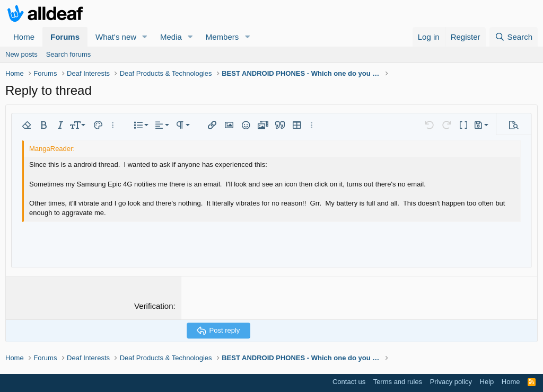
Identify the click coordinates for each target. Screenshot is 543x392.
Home (24, 37)
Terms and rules (398, 382)
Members (222, 37)
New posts (21, 54)
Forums (65, 37)
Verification (154, 306)
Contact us (349, 382)
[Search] (514, 37)
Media (171, 37)
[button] (145, 37)
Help (487, 382)
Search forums (69, 54)
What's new (116, 37)
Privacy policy (451, 382)
